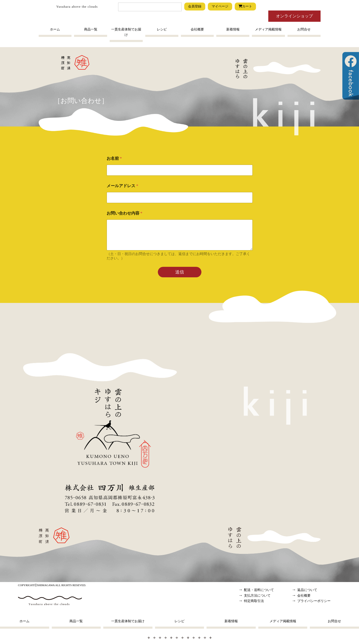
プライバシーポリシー (314, 601)
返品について (307, 590)
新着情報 (233, 29)
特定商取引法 (254, 601)
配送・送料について (259, 590)
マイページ (220, 6)
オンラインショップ (294, 16)
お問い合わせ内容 (125, 213)
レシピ (162, 29)
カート (245, 6)
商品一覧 (91, 29)
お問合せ (304, 29)
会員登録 (195, 6)
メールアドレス (122, 186)
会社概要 (197, 29)
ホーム (55, 29)
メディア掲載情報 (268, 29)
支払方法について (257, 596)
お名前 (114, 158)
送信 (180, 272)
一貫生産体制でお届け (126, 32)
